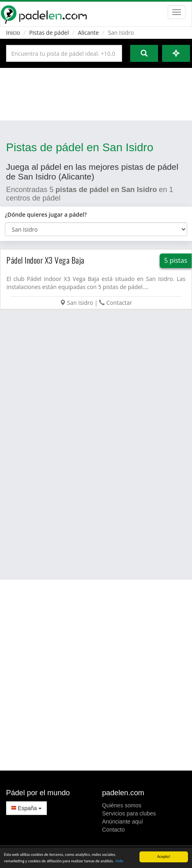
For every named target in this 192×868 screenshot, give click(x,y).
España (26, 808)
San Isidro (80, 303)
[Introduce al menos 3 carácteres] (64, 53)
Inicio (13, 33)
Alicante (89, 33)
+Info (119, 861)
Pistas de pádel (49, 33)
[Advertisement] (95, 94)
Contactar (119, 303)
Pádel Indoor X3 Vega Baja (45, 260)
